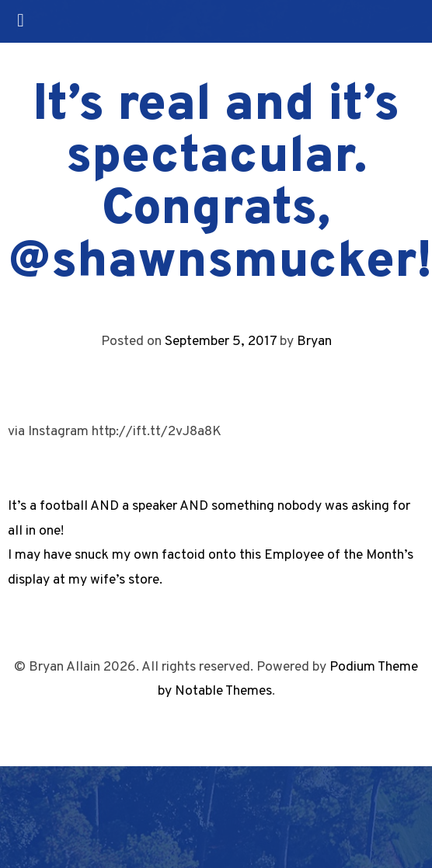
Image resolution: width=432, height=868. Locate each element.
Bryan (314, 342)
